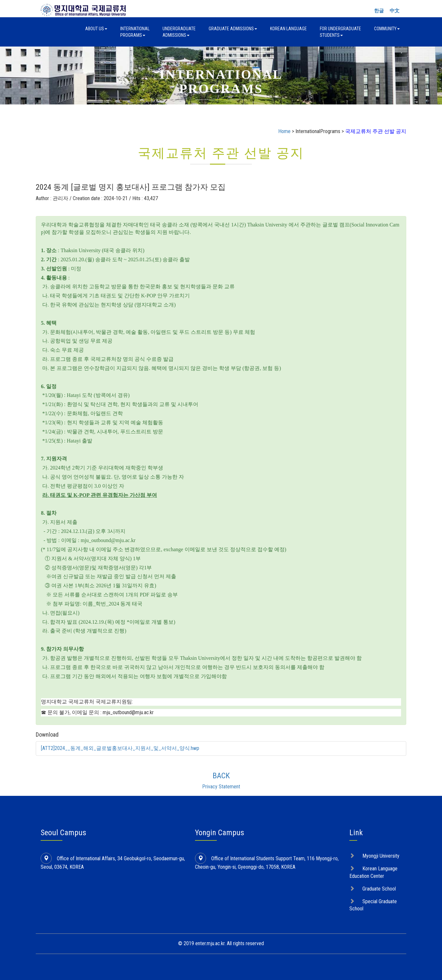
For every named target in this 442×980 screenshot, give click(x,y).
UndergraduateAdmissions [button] (179, 32)
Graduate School (379, 889)
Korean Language (288, 29)
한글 (379, 11)
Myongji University (381, 856)
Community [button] (387, 29)
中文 (395, 11)
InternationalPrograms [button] (135, 32)
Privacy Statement (221, 787)
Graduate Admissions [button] (233, 29)
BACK (221, 776)
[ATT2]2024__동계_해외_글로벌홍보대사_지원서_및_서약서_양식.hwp (120, 748)
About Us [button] (96, 29)
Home (284, 131)
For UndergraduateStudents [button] (340, 32)
